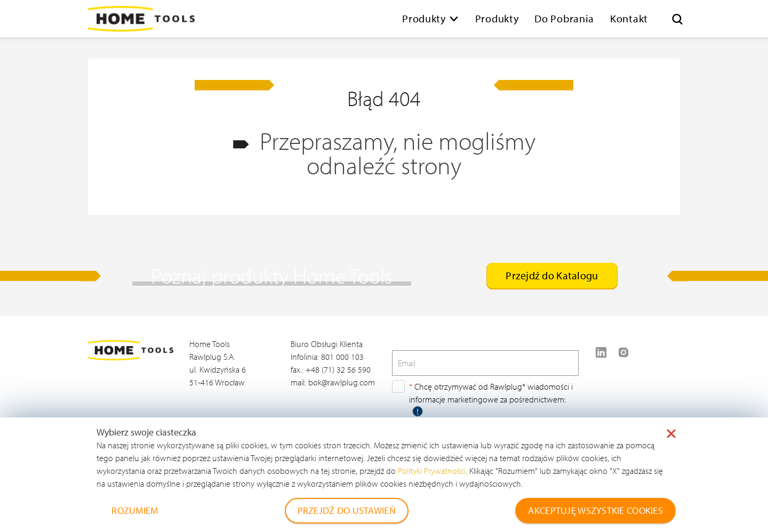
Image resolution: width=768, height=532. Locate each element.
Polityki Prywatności (432, 471)
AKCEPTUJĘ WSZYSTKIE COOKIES (595, 510)
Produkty (424, 18)
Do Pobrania (564, 18)
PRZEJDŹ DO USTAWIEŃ (347, 510)
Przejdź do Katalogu (552, 275)
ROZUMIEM (135, 510)
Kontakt (629, 18)
